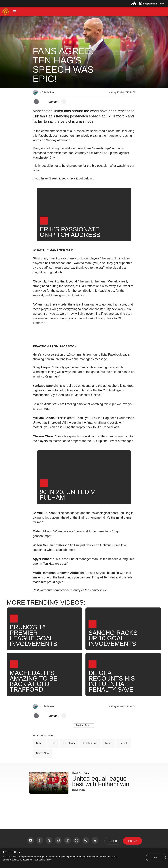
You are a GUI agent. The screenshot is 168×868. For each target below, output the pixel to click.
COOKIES (11, 852)
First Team (69, 743)
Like (53, 743)
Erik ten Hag (90, 743)
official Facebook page (114, 354)
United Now (43, 753)
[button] (15, 12)
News (39, 743)
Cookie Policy (45, 860)
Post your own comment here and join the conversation (70, 590)
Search (124, 743)
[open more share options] (64, 102)
